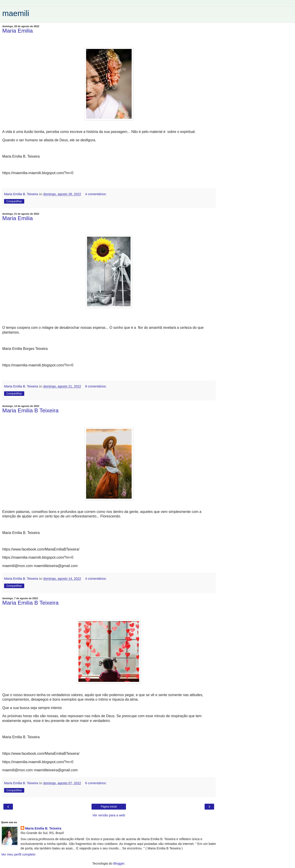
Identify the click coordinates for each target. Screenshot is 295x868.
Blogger (119, 863)
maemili (16, 13)
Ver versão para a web (109, 815)
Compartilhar (14, 201)
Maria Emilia (18, 31)
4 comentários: (96, 194)
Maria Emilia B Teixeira (30, 410)
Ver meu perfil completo (18, 854)
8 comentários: (96, 386)
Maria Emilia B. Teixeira (43, 828)
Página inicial (109, 807)
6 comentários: (96, 783)
